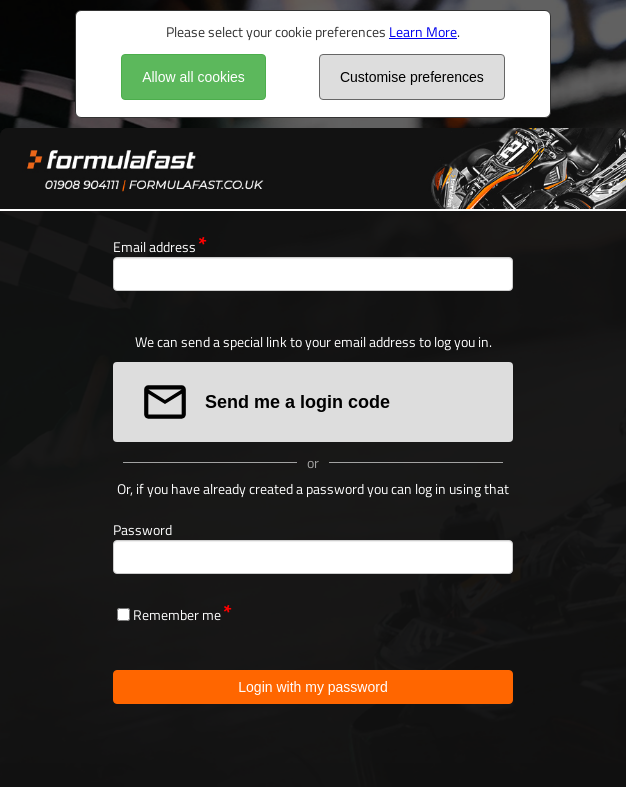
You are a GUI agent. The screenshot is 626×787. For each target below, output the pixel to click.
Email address (154, 246)
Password (142, 529)
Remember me (177, 614)
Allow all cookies (193, 77)
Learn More (423, 31)
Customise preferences (412, 77)
